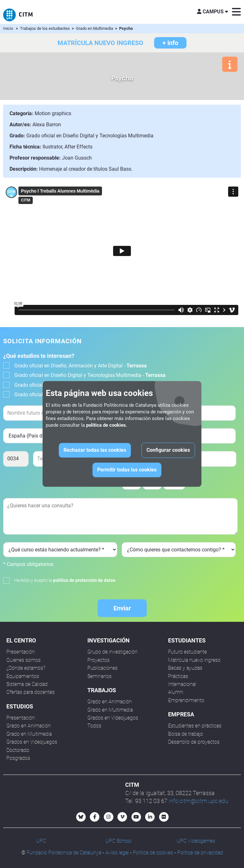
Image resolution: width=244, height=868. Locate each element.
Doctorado (18, 750)
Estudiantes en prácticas (195, 726)
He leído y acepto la (65, 580)
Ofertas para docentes (30, 692)
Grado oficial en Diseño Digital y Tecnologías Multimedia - (90, 375)
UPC (41, 841)
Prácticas (178, 676)
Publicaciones (102, 668)
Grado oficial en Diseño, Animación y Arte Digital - (81, 366)
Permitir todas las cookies (127, 470)
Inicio (8, 28)
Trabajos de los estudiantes (45, 28)
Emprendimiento (186, 700)
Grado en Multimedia (95, 28)
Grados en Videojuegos (32, 742)
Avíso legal (117, 853)
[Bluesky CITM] (81, 817)
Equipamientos (23, 676)
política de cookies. (107, 425)
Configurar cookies (168, 450)
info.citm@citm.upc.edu (198, 801)
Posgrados (18, 758)
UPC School (119, 841)
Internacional (182, 684)
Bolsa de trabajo (186, 734)
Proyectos (98, 660)
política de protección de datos (84, 580)
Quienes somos (24, 660)
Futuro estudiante (187, 652)
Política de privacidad (200, 853)
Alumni (176, 692)
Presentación (21, 652)
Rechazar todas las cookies (95, 450)
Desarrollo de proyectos (194, 742)
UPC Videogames (196, 841)
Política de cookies (153, 853)
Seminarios (99, 676)
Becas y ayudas (185, 668)
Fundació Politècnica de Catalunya (64, 853)
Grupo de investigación (112, 652)
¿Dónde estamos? (26, 668)
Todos (94, 726)
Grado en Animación (29, 726)
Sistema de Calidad (27, 684)
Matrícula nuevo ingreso (194, 660)
